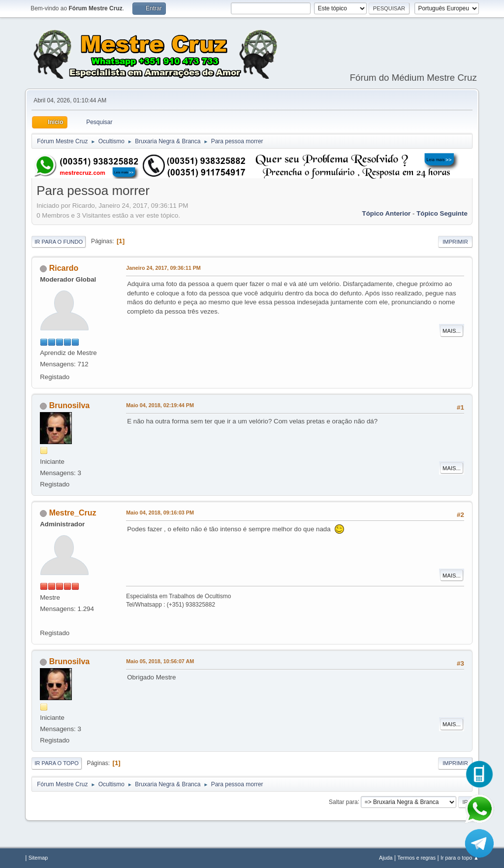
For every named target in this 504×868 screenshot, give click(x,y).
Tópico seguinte (442, 213)
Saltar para (343, 802)
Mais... (452, 331)
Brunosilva (70, 405)
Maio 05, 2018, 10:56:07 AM (160, 661)
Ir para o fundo (59, 242)
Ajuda (386, 858)
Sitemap (38, 858)
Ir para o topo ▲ (460, 858)
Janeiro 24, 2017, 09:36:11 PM (163, 268)
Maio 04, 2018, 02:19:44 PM (160, 405)
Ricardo (64, 268)
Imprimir (455, 242)
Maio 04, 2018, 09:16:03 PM (160, 513)
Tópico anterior (387, 213)
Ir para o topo (57, 763)
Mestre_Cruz (73, 513)
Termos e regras (416, 858)
